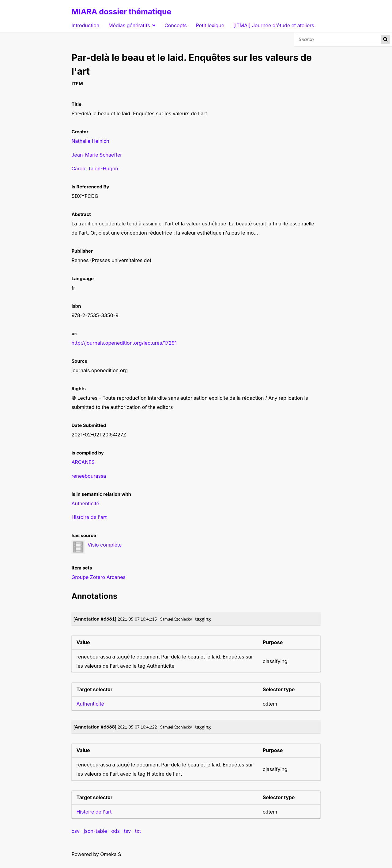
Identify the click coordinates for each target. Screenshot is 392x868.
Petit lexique (210, 25)
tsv (128, 831)
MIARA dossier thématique (121, 12)
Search (385, 39)
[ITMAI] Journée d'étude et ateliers (274, 25)
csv (75, 831)
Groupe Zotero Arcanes (98, 577)
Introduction (85, 25)
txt (138, 831)
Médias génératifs (129, 25)
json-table (96, 831)
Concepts (176, 25)
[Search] (339, 39)
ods (115, 831)
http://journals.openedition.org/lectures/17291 (124, 343)
